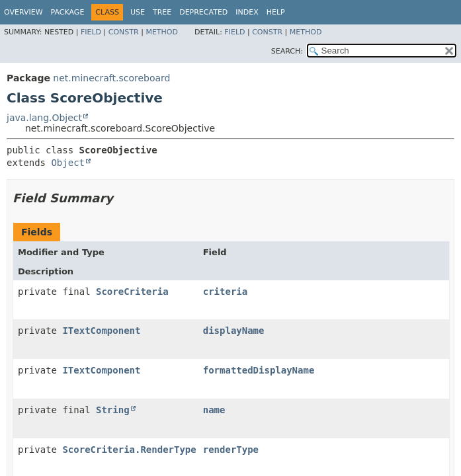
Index (247, 12)
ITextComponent (101, 331)
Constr (124, 32)
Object (68, 163)
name (214, 410)
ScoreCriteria (132, 292)
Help (276, 12)
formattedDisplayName (259, 370)
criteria (225, 292)
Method (162, 32)
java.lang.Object (44, 118)
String (113, 410)
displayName (234, 331)
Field (91, 32)
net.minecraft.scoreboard (111, 78)
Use (138, 12)
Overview (23, 12)
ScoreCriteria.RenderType (129, 450)
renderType (231, 450)
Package (68, 12)
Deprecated (203, 12)
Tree (162, 12)
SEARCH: (287, 51)
